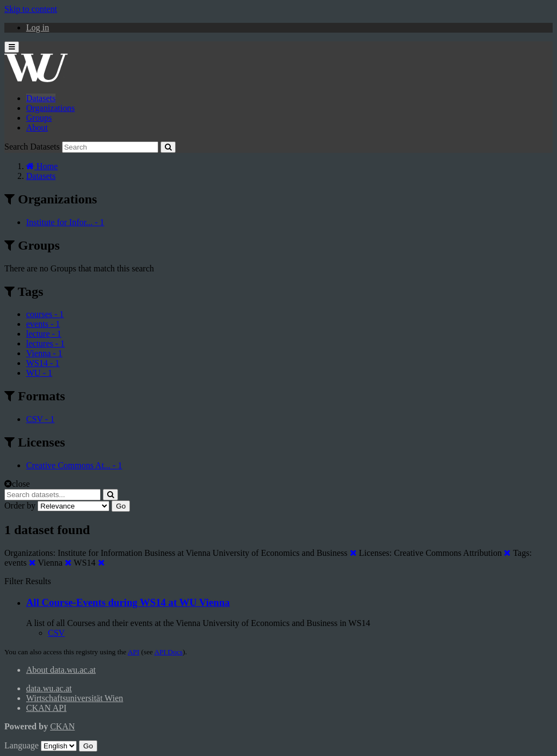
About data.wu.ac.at (61, 670)
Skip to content (31, 9)
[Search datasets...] (52, 495)
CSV (56, 633)
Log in (38, 27)
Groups (39, 118)
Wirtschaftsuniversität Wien (75, 698)
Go (121, 506)
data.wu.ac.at (49, 688)
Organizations (50, 108)
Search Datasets (32, 147)
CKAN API (46, 708)
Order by (20, 506)
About (37, 128)
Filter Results (28, 581)
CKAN (62, 726)
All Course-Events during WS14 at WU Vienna (128, 602)
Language (21, 745)
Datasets (41, 98)
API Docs (169, 652)
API (134, 652)
